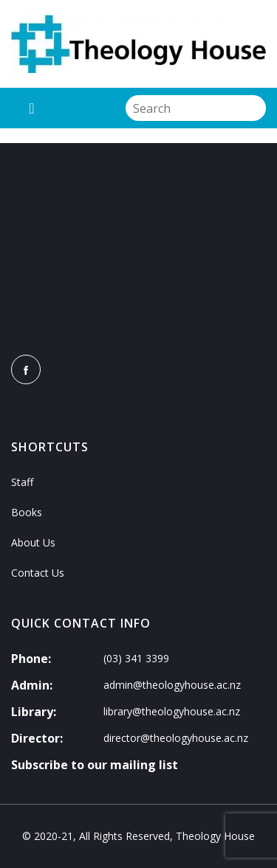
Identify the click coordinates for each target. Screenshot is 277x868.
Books (27, 512)
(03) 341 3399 (136, 658)
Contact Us (38, 573)
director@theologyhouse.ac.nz (176, 738)
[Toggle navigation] (32, 108)
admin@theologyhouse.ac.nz (172, 685)
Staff (22, 482)
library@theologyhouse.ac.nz (172, 711)
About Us (33, 542)
